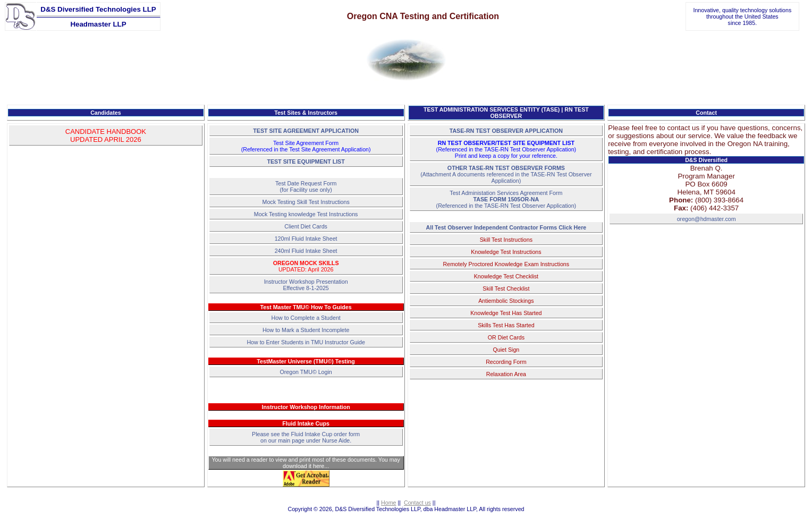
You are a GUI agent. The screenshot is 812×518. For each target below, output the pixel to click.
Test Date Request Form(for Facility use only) (306, 186)
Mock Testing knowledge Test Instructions (306, 214)
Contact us (417, 503)
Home (388, 503)
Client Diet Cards (306, 226)
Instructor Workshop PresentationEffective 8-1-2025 (306, 285)
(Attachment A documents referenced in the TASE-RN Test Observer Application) (506, 174)
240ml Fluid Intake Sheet (306, 251)
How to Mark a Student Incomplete (306, 330)
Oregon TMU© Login (306, 372)
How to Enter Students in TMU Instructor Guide (306, 342)
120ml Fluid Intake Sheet (306, 239)
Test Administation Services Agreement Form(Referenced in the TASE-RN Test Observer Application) (506, 199)
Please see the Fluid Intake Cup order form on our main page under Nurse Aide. (306, 437)
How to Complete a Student (306, 318)
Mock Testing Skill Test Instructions (306, 202)
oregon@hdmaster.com (707, 219)
